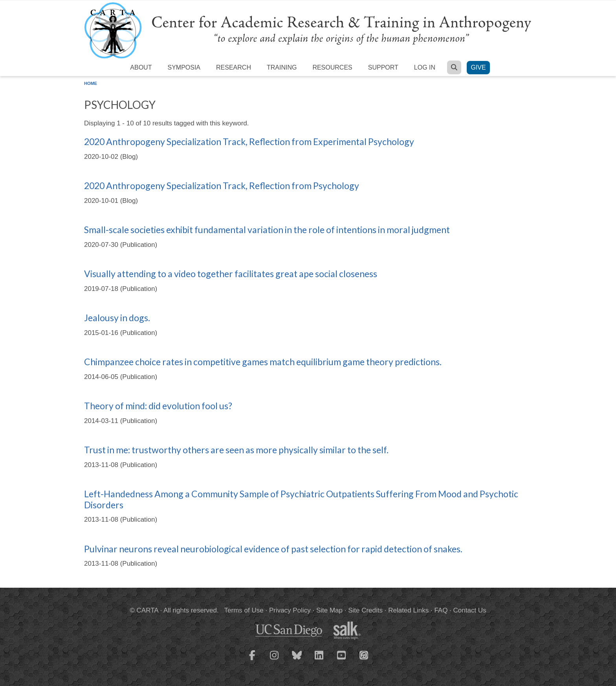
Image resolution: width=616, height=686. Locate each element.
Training (282, 67)
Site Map (329, 610)
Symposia (184, 67)
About (141, 67)
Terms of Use (244, 610)
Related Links (408, 610)
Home (91, 83)
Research (234, 67)
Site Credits (365, 610)
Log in (425, 67)
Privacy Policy (290, 610)
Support (383, 67)
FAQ (441, 610)
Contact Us (470, 610)
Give (478, 67)
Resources (332, 67)
